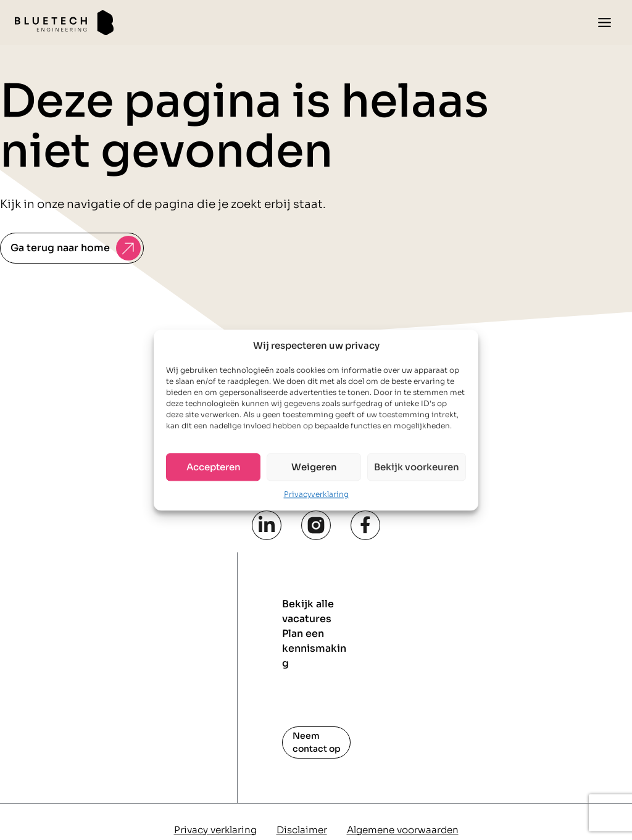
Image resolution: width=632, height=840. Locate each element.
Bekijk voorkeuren (417, 467)
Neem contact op (317, 742)
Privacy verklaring (215, 830)
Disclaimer (302, 830)
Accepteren (214, 467)
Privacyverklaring (316, 494)
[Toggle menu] (605, 23)
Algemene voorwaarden (403, 830)
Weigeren (314, 467)
